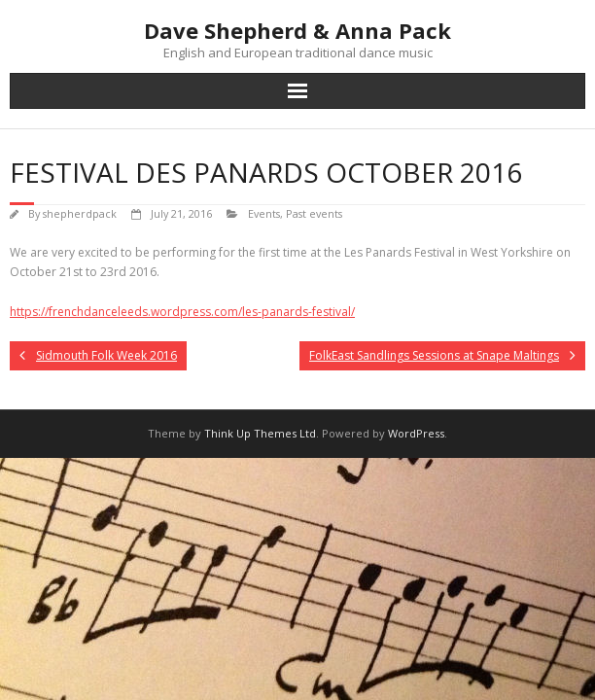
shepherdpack (80, 213)
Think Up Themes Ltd (260, 433)
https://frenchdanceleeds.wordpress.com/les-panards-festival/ (182, 312)
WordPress (416, 433)
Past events (314, 213)
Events (264, 213)
